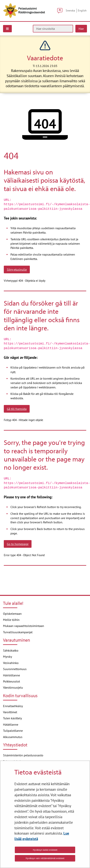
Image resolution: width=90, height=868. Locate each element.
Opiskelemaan (12, 614)
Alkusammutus (13, 737)
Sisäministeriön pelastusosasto (23, 755)
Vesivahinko (11, 663)
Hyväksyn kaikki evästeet (45, 850)
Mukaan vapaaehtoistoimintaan (24, 626)
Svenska (70, 10)
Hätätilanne (11, 724)
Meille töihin (11, 620)
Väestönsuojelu (13, 687)
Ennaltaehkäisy (13, 706)
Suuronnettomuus (15, 669)
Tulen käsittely (12, 718)
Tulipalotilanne (13, 731)
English (82, 10)
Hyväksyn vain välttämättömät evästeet (45, 858)
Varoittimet (10, 712)
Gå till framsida (17, 409)
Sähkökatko (11, 650)
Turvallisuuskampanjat (18, 632)
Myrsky (8, 657)
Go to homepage (18, 544)
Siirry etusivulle (17, 269)
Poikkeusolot (11, 681)
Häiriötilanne (11, 675)
